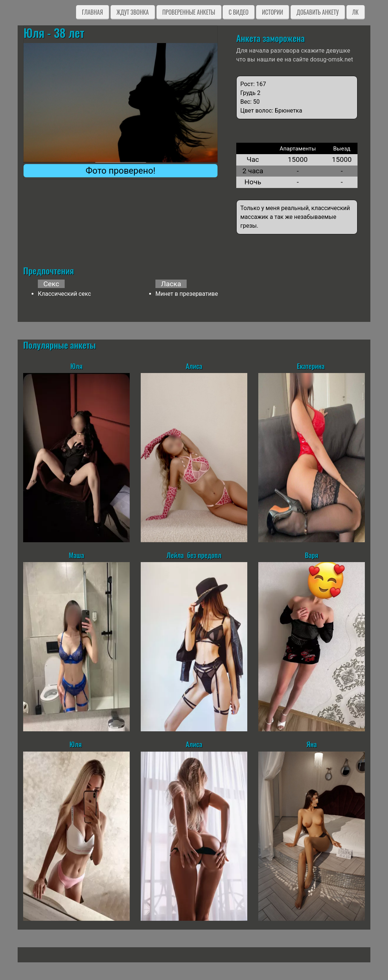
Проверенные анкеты (189, 12)
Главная (92, 12)
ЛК (355, 12)
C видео (238, 12)
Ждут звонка (133, 12)
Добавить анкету (318, 12)
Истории (272, 12)
